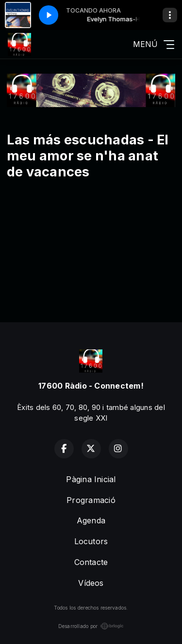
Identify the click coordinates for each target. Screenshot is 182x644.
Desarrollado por (91, 626)
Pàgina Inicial (91, 479)
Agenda (91, 520)
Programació (91, 500)
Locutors (91, 541)
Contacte (91, 562)
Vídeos (91, 583)
